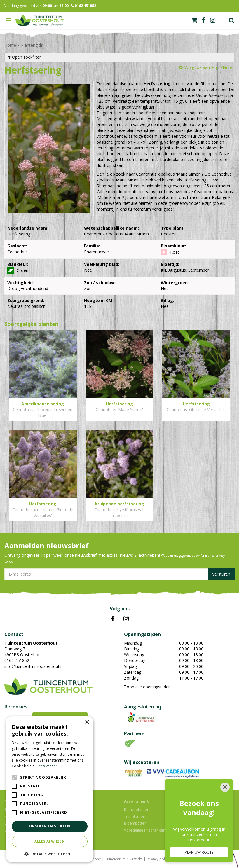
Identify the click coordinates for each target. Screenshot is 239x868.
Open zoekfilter (24, 57)
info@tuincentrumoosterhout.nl (34, 666)
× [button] (87, 723)
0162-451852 (17, 660)
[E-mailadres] (120, 574)
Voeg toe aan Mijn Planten (210, 67)
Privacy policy (158, 859)
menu (9, 20)
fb (203, 20)
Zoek (232, 20)
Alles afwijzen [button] (50, 841)
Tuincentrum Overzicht (124, 859)
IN (126, 619)
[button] (50, 854)
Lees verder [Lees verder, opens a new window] (47, 766)
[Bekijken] (194, 20)
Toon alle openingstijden (147, 687)
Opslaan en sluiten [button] (50, 826)
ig (213, 20)
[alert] (50, 789)
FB (113, 619)
